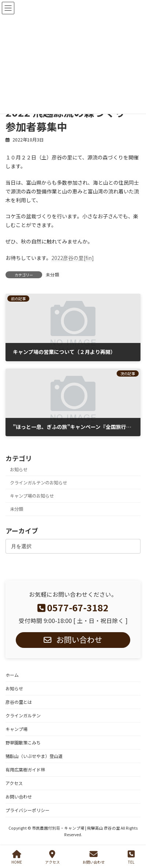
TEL (131, 857)
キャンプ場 (17, 729)
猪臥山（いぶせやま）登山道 (34, 756)
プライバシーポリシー (28, 810)
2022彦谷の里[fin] (73, 258)
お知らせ (19, 469)
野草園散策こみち (23, 742)
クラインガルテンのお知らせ (39, 483)
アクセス (14, 783)
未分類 (52, 274)
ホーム (12, 675)
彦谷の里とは (19, 702)
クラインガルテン (23, 715)
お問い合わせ (19, 797)
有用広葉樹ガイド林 (25, 769)
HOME (17, 857)
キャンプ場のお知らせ (32, 496)
